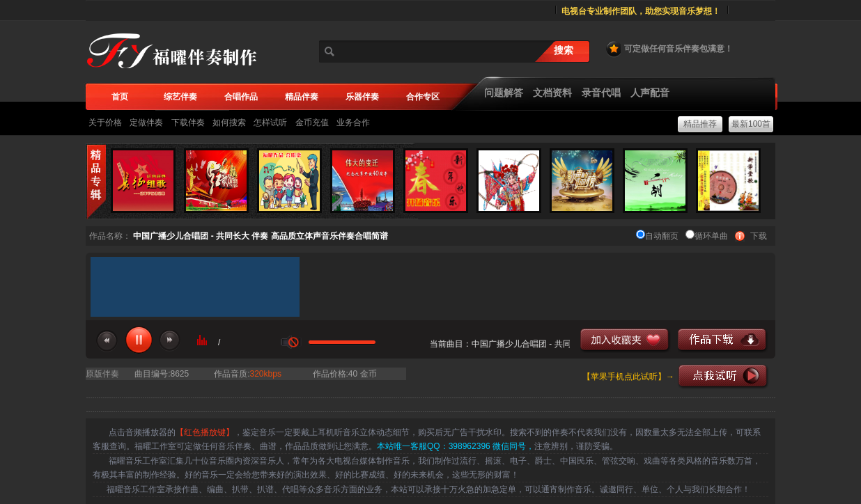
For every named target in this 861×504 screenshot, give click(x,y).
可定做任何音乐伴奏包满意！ (669, 49)
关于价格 (105, 123)
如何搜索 (229, 123)
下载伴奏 (188, 123)
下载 (759, 236)
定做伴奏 (146, 123)
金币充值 (312, 123)
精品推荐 (700, 124)
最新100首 (751, 124)
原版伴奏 (102, 374)
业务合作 (353, 123)
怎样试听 (270, 123)
